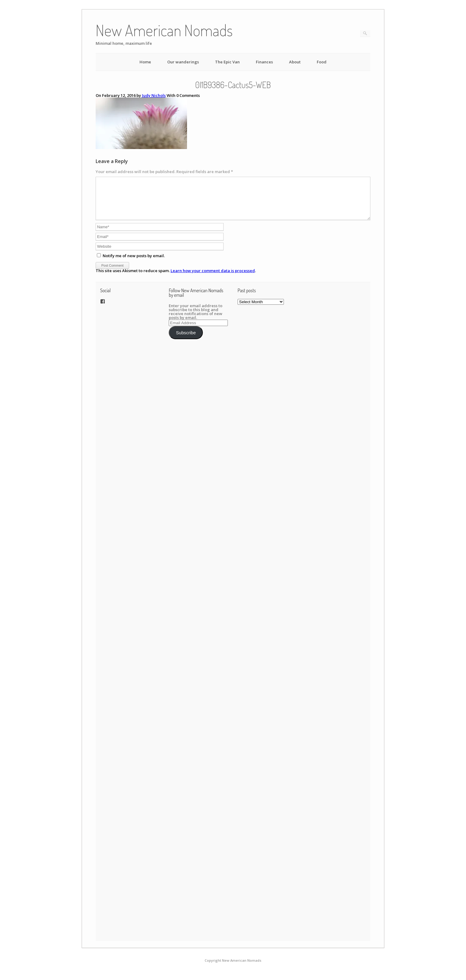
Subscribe (186, 340)
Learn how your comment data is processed (213, 278)
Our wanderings (183, 62)
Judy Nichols (154, 95)
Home (145, 62)
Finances (264, 62)
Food (322, 62)
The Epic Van (227, 62)
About (295, 62)
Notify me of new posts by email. (134, 263)
